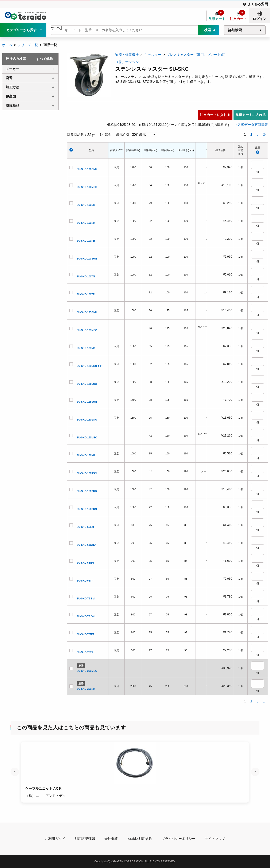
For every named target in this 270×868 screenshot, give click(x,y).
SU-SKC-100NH (86, 223)
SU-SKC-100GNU (87, 169)
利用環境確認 (85, 839)
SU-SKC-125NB (86, 348)
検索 (208, 30)
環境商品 (12, 106)
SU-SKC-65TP (85, 581)
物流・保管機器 (127, 55)
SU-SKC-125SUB (87, 384)
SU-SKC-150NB (86, 455)
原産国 (11, 96)
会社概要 (111, 839)
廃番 (9, 78)
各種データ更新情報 (253, 125)
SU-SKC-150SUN (87, 509)
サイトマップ (215, 839)
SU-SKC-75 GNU (87, 616)
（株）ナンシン (127, 62)
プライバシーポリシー (178, 839)
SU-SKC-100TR (86, 294)
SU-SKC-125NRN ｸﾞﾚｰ (90, 366)
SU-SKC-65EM (85, 527)
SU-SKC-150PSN (87, 473)
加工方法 (12, 87)
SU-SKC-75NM (85, 634)
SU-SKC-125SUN (87, 402)
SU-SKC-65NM (85, 563)
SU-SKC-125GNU (87, 312)
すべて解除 (45, 59)
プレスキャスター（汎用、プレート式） (197, 55)
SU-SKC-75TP (85, 652)
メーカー (12, 69)
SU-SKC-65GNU (86, 545)
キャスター (153, 55)
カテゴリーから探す (22, 30)
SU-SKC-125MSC (87, 330)
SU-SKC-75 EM (86, 599)
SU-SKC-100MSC (87, 187)
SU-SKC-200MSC (87, 671)
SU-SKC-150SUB (87, 491)
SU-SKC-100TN (86, 277)
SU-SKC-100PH (86, 241)
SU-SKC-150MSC (87, 438)
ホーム (7, 45)
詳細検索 (235, 30)
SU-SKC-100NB (86, 205)
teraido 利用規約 (140, 839)
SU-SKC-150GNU (87, 420)
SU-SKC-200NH (86, 689)
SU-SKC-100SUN (87, 259)
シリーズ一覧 (28, 45)
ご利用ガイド (55, 839)
